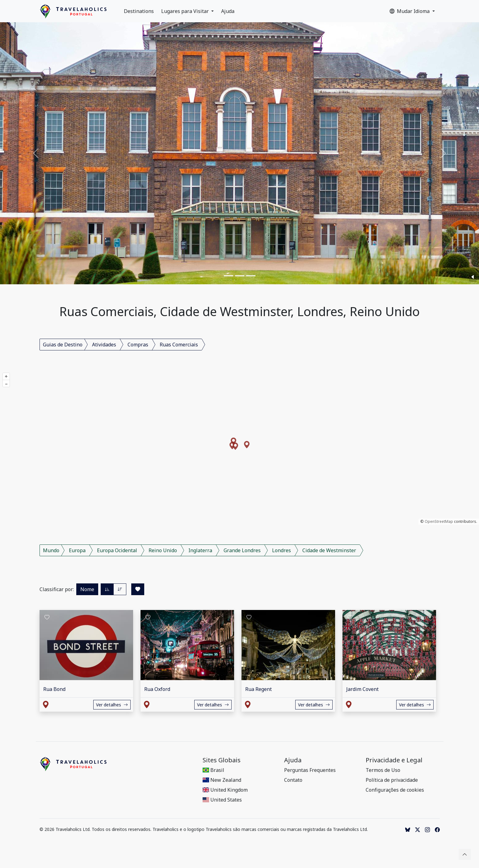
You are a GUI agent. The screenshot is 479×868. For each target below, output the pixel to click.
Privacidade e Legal (394, 760)
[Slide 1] (229, 276)
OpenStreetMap (439, 521)
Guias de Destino (63, 345)
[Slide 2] (240, 276)
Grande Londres (242, 550)
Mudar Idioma (410, 11)
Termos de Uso (383, 770)
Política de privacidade (392, 780)
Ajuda (228, 11)
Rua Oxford (157, 689)
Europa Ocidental (117, 550)
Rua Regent (258, 689)
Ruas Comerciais (179, 345)
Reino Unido (163, 550)
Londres (282, 550)
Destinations (139, 11)
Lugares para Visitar (186, 11)
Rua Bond (54, 689)
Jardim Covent (362, 689)
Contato (293, 780)
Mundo (51, 550)
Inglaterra (200, 550)
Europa (77, 550)
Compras (138, 345)
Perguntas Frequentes (310, 770)
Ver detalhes (112, 705)
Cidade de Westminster (329, 550)
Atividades (104, 345)
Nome (87, 589)
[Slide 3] (251, 276)
